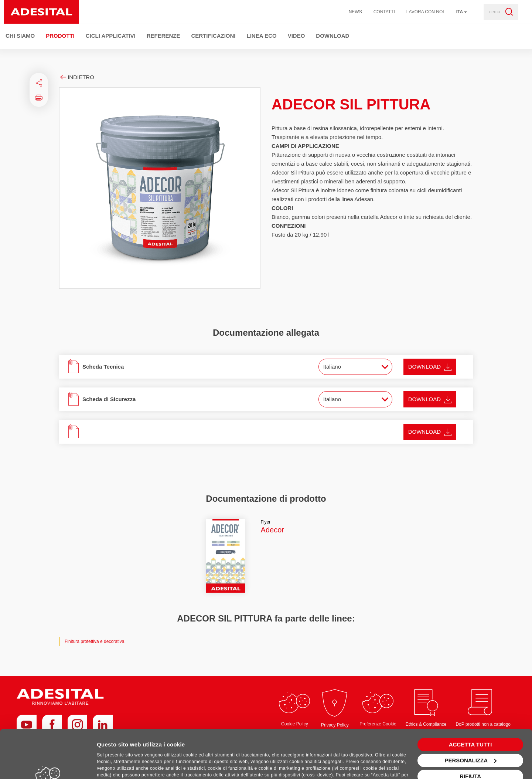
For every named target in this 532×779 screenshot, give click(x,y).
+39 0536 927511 (419, 758)
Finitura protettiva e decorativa (94, 641)
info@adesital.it (456, 758)
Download (332, 36)
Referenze (163, 36)
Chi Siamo (20, 36)
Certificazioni (214, 36)
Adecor (272, 530)
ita (462, 12)
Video (296, 36)
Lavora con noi (425, 12)
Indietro (77, 77)
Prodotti (60, 36)
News (355, 12)
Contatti (384, 12)
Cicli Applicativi (111, 36)
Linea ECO (262, 36)
